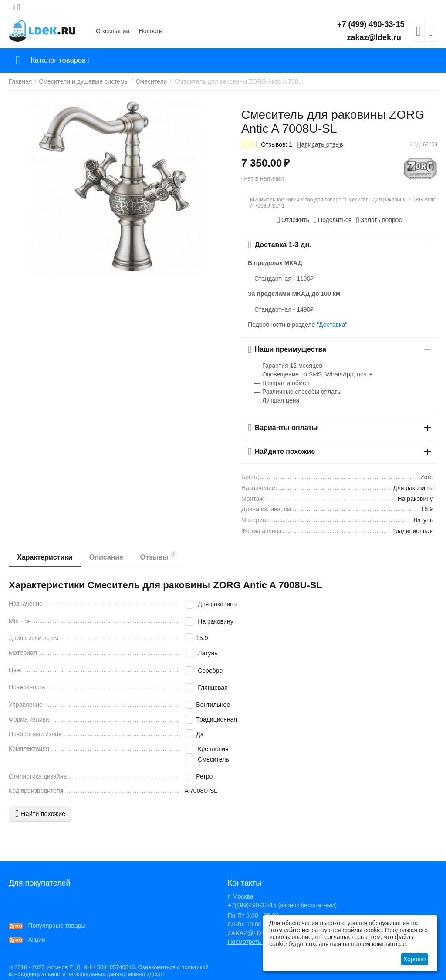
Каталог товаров (60, 60)
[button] (333, 220)
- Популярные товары (47, 926)
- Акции (27, 940)
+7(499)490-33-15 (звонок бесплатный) (282, 905)
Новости (151, 31)
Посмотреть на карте (257, 942)
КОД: (415, 144)
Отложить (293, 220)
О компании (113, 31)
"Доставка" (332, 325)
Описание (107, 557)
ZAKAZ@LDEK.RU (253, 933)
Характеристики (45, 557)
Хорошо (415, 959)
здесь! (155, 974)
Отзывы (160, 556)
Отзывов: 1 (277, 144)
